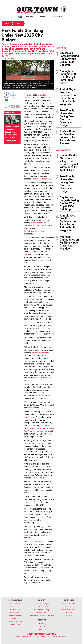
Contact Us (58, 17)
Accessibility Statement (59, 636)
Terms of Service (35, 636)
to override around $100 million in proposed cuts (38, 224)
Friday (27, 535)
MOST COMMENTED (63, 150)
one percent (29, 417)
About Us (30, 17)
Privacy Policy (46, 636)
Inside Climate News (40, 353)
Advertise (43, 17)
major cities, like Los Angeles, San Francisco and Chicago (39, 430)
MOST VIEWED (61, 48)
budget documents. (43, 179)
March (43, 467)
